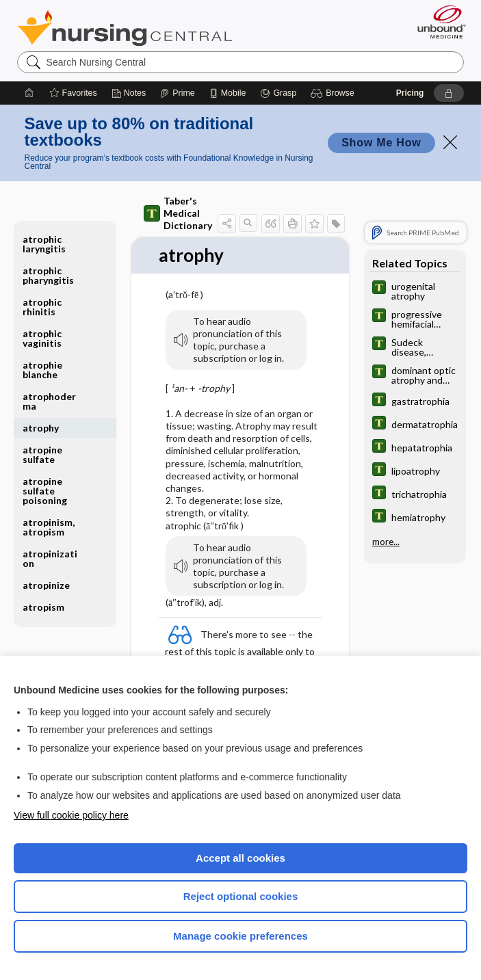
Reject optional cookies (241, 896)
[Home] (29, 93)
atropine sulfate (42, 454)
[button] (334, 93)
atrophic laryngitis (44, 244)
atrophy (41, 428)
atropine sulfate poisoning (45, 491)
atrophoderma (49, 401)
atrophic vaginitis (42, 338)
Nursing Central (125, 28)
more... (386, 542)
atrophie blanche (42, 370)
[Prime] (177, 93)
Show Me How (381, 143)
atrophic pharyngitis (48, 275)
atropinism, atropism (49, 527)
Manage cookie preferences (240, 936)
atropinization (50, 558)
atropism (43, 607)
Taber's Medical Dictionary (178, 213)
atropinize (46, 585)
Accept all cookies (240, 858)
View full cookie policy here (71, 815)
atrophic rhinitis (42, 307)
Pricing (410, 93)
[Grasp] (278, 93)
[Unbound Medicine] (437, 22)
